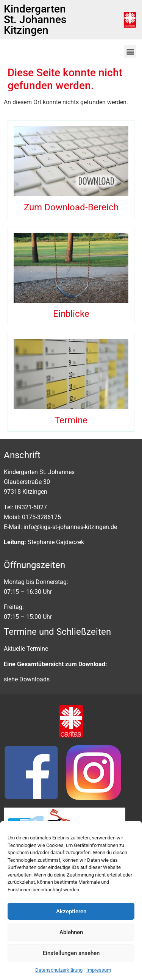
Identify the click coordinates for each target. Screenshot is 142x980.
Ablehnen (71, 932)
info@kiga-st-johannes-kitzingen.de (70, 527)
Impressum (99, 970)
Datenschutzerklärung (59, 970)
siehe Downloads (27, 679)
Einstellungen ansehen (71, 953)
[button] (130, 51)
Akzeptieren (71, 911)
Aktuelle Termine (26, 649)
